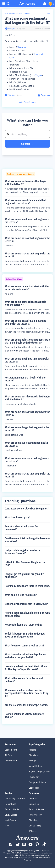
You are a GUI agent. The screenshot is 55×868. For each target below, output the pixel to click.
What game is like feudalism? (21, 595)
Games (27, 13)
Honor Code (10, 804)
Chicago (21, 47)
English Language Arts (39, 772)
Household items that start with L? (23, 625)
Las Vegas (36, 75)
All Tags (8, 755)
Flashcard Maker (12, 809)
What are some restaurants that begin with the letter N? (27, 20)
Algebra (32, 750)
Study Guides (11, 815)
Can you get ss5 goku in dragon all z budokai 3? (24, 576)
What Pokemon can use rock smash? (24, 646)
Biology (32, 761)
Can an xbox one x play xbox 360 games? (27, 509)
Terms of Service (37, 809)
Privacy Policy (35, 815)
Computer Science (37, 782)
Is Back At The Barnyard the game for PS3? (25, 564)
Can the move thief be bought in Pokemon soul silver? (27, 540)
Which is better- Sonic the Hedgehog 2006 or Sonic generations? (25, 635)
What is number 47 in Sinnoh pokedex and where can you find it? (25, 656)
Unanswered (11, 761)
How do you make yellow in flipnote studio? (24, 715)
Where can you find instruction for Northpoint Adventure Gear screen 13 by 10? (26, 693)
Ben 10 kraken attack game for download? (21, 528)
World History (35, 766)
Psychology (34, 777)
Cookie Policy (35, 826)
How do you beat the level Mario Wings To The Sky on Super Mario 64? (26, 668)
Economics (34, 788)
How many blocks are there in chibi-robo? (27, 586)
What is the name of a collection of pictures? (24, 680)
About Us (33, 799)
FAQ (7, 826)
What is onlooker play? (17, 518)
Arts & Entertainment (13, 13)
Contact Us (34, 804)
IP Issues (33, 831)
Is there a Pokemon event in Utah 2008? (26, 604)
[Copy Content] (42, 95)
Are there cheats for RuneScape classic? (26, 705)
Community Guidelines (15, 799)
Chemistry (34, 755)
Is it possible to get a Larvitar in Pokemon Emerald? (22, 552)
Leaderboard (11, 750)
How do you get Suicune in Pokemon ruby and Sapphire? (27, 614)
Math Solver (10, 820)
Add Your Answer (27, 102)
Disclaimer (34, 820)
